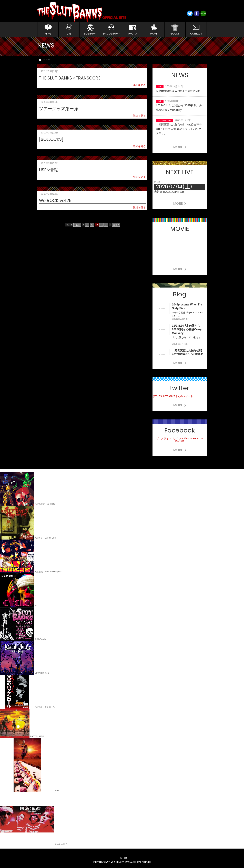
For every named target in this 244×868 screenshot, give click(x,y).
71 (101, 225)
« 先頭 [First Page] (77, 225)
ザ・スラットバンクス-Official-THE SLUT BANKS (180, 440)
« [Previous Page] (83, 225)
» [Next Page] (110, 225)
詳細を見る (139, 85)
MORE (180, 147)
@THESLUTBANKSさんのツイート (173, 396)
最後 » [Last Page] (116, 225)
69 (92, 225)
